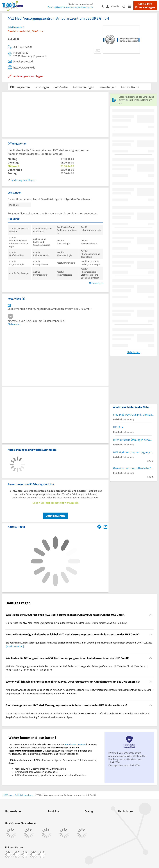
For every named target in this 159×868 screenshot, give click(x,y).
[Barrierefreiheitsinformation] (125, 6)
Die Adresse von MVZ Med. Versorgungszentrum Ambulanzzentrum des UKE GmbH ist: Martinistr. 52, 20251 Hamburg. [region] (67, 623)
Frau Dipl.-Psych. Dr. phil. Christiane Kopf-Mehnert (133, 415)
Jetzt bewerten (56, 516)
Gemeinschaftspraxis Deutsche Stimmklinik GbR (133, 468)
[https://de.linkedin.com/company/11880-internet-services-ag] (34, 855)
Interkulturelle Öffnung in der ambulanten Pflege (133, 440)
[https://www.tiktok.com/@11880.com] (25, 855)
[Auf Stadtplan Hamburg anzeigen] (105, 526)
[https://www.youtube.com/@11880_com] (42, 855)
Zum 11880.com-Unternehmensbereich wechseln (70, 7)
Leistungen (42, 87)
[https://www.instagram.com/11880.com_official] (17, 855)
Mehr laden (133, 352)
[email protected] (15, 646)
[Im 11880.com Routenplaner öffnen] (99, 526)
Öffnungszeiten (20, 87)
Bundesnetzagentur (75, 744)
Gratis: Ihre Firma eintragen (145, 6)
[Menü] (131, 6)
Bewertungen (108, 87)
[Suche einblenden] (103, 6)
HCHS (117, 427)
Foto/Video (61, 87)
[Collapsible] (151, 615)
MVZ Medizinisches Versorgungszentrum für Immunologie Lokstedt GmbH (133, 452)
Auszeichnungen (83, 87)
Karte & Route (130, 87)
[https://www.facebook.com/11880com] (8, 855)
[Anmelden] (114, 6)
